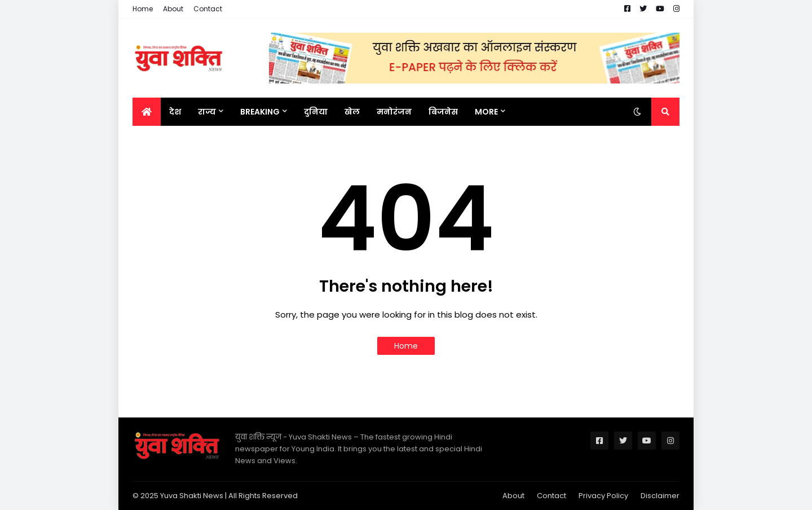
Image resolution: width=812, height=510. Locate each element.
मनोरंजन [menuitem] (394, 112)
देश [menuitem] (175, 112)
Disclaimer (660, 496)
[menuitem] (147, 112)
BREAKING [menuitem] (260, 112)
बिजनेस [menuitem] (443, 112)
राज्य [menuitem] (207, 112)
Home (143, 9)
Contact (208, 9)
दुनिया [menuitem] (316, 112)
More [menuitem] (486, 112)
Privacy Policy (603, 496)
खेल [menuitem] (352, 112)
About (173, 9)
